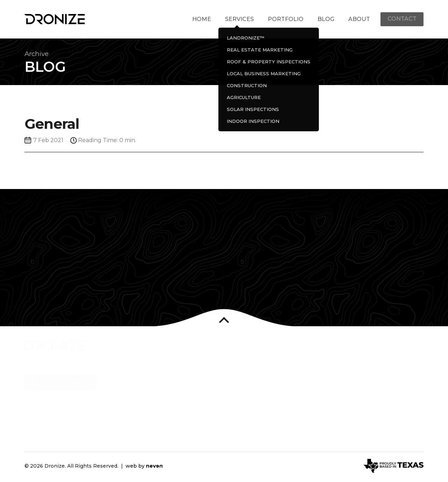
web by (144, 466)
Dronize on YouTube (387, 361)
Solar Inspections (241, 414)
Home (201, 19)
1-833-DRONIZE (66, 392)
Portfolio (285, 19)
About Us (145, 362)
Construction (235, 396)
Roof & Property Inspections (257, 379)
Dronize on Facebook (348, 361)
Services (239, 19)
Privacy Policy (152, 407)
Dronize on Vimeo (400, 361)
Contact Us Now (224, 291)
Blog (325, 19)
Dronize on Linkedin (374, 361)
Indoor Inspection (241, 423)
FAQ (138, 399)
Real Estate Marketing (248, 369)
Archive (38, 54)
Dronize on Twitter (335, 361)
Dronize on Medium (413, 361)
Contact (402, 19)
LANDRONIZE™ (239, 361)
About (358, 19)
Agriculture (232, 406)
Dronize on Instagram (361, 361)
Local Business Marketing (253, 387)
